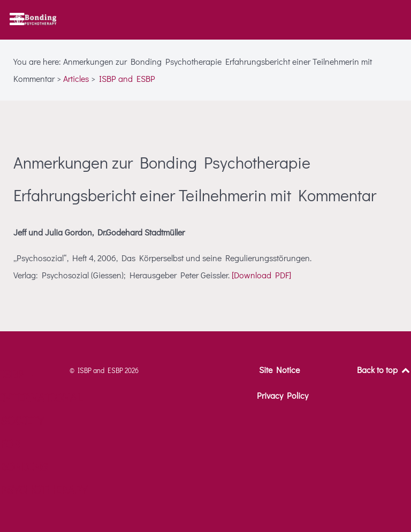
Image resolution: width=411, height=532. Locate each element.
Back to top (384, 370)
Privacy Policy (283, 395)
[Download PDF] (261, 275)
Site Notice (279, 370)
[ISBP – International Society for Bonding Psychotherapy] (35, 20)
